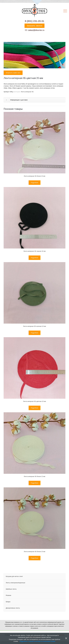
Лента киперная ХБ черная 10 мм (34, 251)
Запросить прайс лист (13, 73)
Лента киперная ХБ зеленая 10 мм (34, 326)
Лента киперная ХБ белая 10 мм (34, 176)
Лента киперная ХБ (27, 92)
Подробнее (34, 183)
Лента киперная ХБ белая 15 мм (34, 552)
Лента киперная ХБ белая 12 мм (34, 476)
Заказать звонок (34, 26)
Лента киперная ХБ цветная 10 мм (34, 401)
